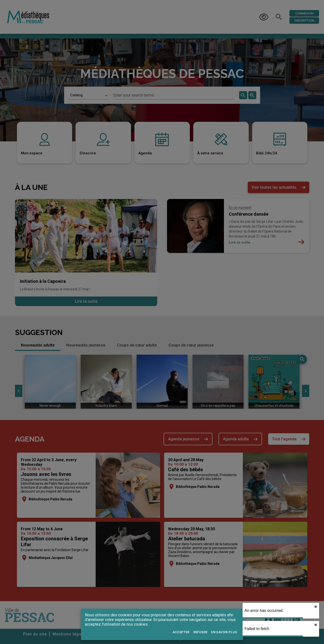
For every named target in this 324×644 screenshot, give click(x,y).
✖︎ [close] (316, 607)
